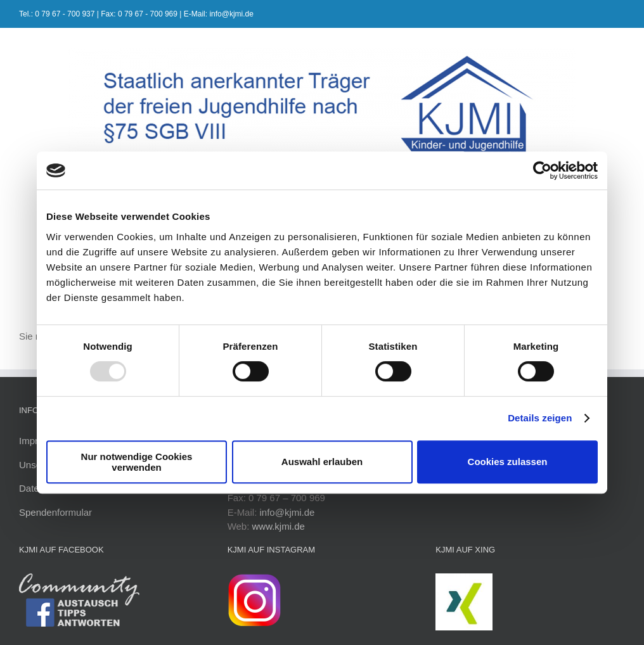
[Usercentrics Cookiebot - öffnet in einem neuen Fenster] (542, 170)
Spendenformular (55, 512)
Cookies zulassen (508, 462)
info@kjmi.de (287, 512)
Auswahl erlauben (322, 462)
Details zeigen (540, 418)
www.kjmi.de (279, 526)
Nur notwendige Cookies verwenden (137, 462)
